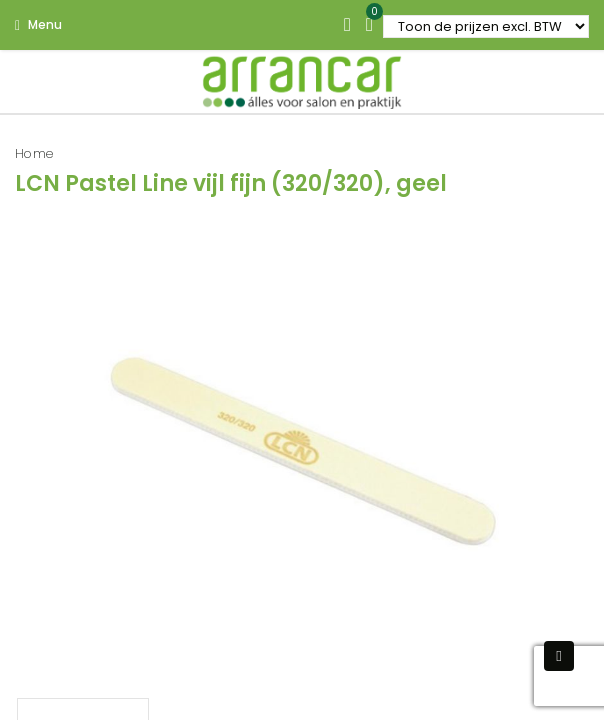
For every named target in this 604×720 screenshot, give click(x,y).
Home (34, 153)
